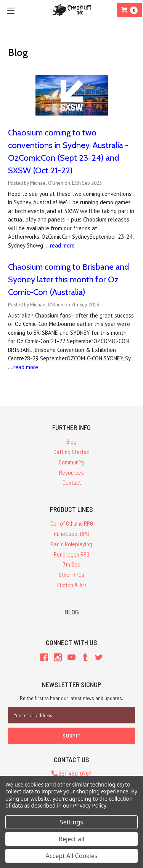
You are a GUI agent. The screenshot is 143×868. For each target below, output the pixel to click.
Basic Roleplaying (71, 544)
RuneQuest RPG (71, 533)
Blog (71, 441)
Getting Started (71, 452)
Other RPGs (71, 574)
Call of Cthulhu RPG (72, 523)
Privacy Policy (89, 805)
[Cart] (129, 10)
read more (62, 245)
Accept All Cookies (72, 856)
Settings (71, 822)
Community (72, 462)
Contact (72, 482)
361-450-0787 (71, 773)
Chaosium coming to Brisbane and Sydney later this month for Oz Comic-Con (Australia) (68, 279)
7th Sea (72, 564)
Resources (71, 472)
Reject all (71, 839)
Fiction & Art (72, 585)
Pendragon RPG (72, 554)
